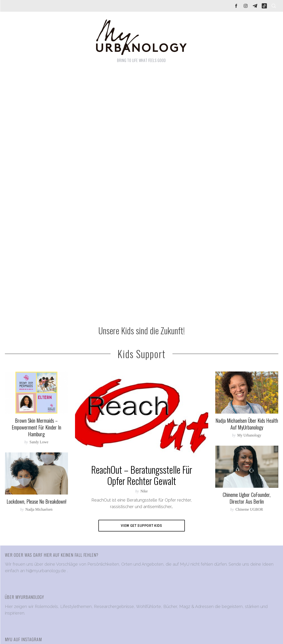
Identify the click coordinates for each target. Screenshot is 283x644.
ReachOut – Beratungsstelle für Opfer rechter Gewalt (142, 475)
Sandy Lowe (39, 442)
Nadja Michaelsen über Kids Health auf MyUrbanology (247, 424)
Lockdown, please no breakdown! (36, 501)
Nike (144, 491)
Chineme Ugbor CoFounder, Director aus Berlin (247, 498)
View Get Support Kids (141, 526)
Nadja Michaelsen (39, 509)
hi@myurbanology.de (46, 571)
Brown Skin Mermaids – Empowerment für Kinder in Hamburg (36, 427)
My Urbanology (249, 435)
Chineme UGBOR (249, 509)
